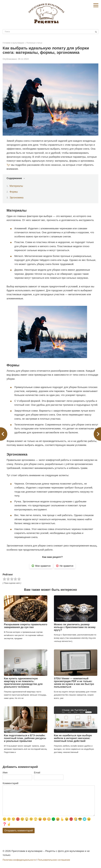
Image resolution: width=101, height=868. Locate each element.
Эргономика (17, 198)
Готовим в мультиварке (13, 43)
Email (37, 773)
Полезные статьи (34, 43)
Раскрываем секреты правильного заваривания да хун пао (26, 626)
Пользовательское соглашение (54, 860)
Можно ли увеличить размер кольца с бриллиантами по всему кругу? (75, 627)
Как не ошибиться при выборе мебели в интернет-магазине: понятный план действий (73, 738)
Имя (5, 773)
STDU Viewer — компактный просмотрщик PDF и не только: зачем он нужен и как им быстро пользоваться (74, 683)
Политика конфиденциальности (19, 860)
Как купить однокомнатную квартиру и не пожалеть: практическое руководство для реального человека (23, 683)
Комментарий (11, 783)
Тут (8, 165)
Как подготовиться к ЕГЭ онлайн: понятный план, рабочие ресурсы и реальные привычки (25, 738)
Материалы (16, 186)
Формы (14, 192)
